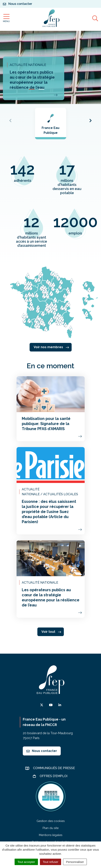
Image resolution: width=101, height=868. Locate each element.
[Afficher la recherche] (95, 18)
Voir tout (51, 632)
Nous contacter (42, 751)
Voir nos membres (51, 347)
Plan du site (51, 828)
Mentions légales (51, 835)
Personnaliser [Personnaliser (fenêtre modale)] (75, 862)
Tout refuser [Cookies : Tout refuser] (50, 862)
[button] (32, 89)
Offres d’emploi (54, 776)
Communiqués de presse (54, 768)
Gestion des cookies (51, 821)
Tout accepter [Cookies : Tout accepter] (26, 862)
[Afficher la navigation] (6, 18)
